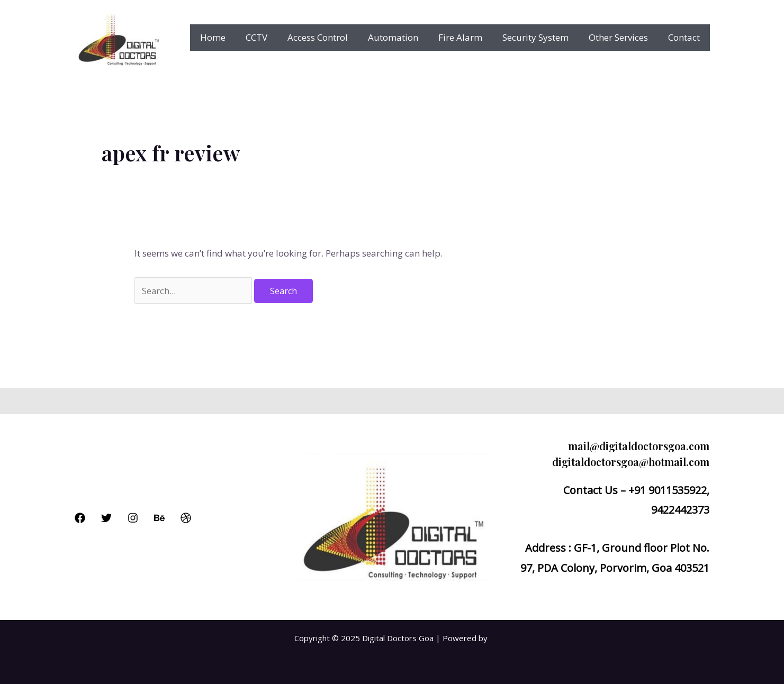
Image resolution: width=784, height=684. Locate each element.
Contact (685, 37)
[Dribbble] (186, 518)
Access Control (329, 37)
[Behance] (159, 518)
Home (229, 37)
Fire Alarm (468, 37)
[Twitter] (106, 518)
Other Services (621, 37)
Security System (541, 37)
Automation (403, 37)
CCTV (270, 37)
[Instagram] (133, 518)
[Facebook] (80, 518)
